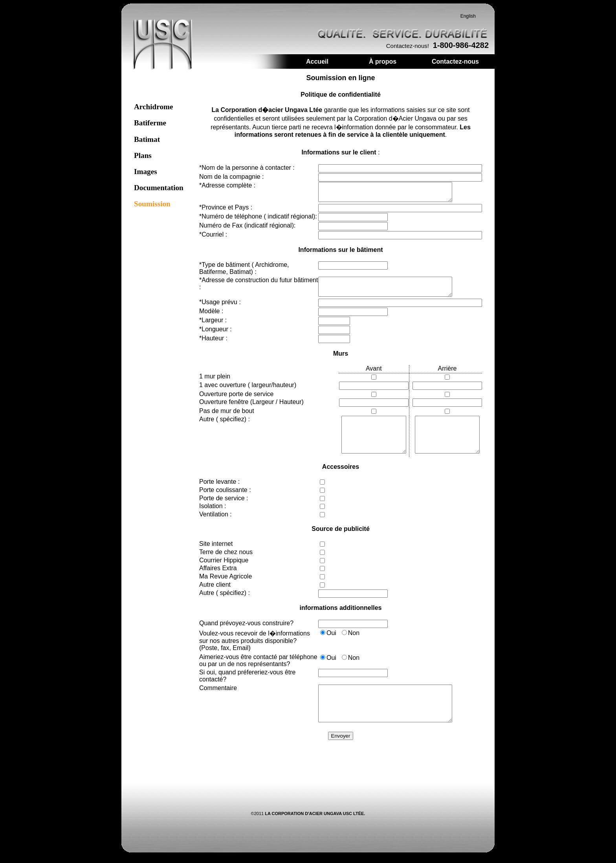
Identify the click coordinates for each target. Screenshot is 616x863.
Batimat (147, 143)
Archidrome (153, 110)
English (468, 20)
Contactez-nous (455, 65)
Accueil (317, 65)
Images (146, 175)
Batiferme (150, 126)
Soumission (152, 207)
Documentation (159, 191)
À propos (383, 65)
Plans (143, 159)
